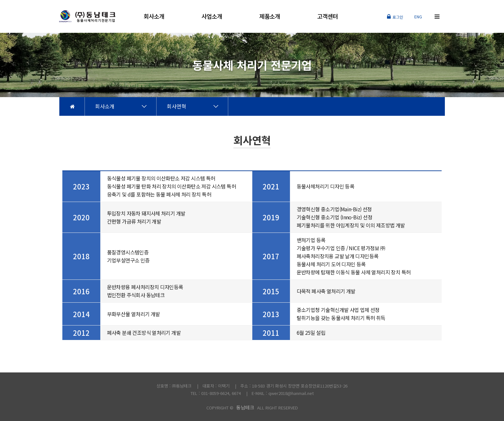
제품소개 (270, 16)
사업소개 (212, 16)
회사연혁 (176, 106)
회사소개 (154, 16)
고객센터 (328, 16)
